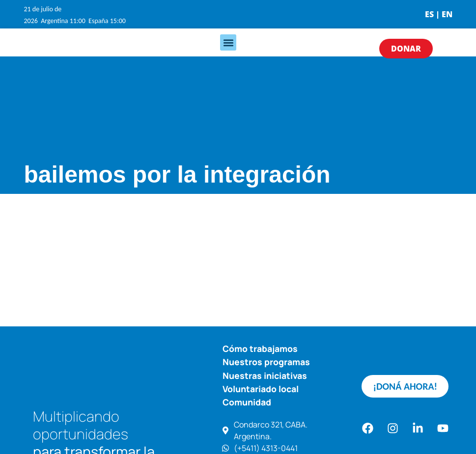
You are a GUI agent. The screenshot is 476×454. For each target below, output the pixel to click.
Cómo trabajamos (260, 348)
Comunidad (247, 402)
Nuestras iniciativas (265, 375)
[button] (228, 42)
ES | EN (439, 14)
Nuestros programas (266, 362)
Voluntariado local (261, 389)
